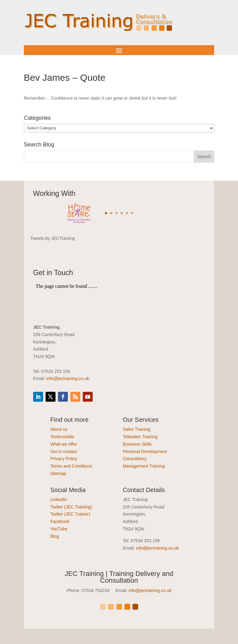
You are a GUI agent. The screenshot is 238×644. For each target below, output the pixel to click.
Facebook (60, 521)
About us (59, 429)
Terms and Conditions (71, 466)
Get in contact (64, 452)
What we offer (64, 444)
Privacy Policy (64, 459)
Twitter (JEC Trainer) (70, 514)
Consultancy (135, 459)
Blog (55, 536)
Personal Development (145, 452)
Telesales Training (140, 437)
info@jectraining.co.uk (68, 378)
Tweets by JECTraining (53, 238)
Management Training (144, 466)
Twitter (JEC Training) (71, 507)
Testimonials (62, 437)
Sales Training (137, 429)
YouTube (59, 529)
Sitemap (58, 473)
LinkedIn (58, 499)
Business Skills (137, 444)
